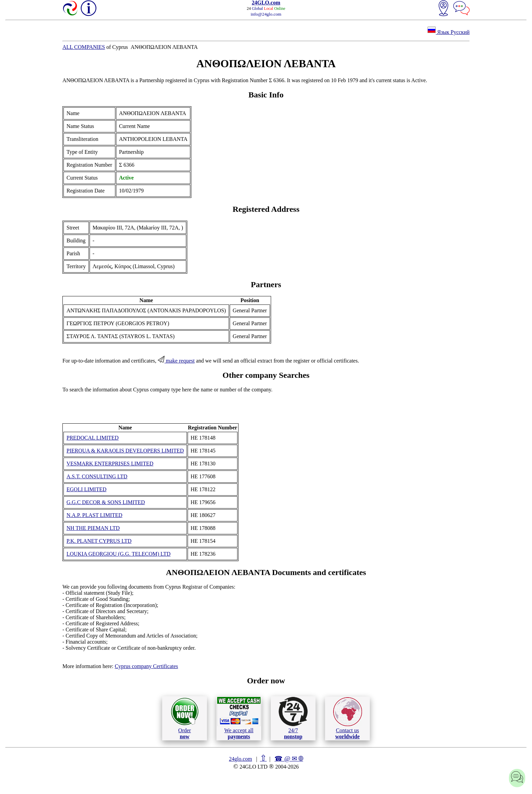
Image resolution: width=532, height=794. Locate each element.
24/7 (293, 718)
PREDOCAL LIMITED (93, 438)
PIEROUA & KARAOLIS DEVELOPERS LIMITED (125, 451)
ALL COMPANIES (84, 47)
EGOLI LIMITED (87, 489)
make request (176, 361)
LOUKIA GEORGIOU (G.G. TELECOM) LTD (119, 554)
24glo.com (241, 759)
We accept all (239, 718)
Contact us (348, 718)
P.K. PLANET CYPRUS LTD (99, 541)
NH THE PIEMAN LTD (93, 528)
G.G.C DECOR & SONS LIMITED (106, 502)
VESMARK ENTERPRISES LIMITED (110, 464)
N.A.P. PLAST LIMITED (94, 515)
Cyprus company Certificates (146, 666)
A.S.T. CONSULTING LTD (97, 476)
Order (185, 718)
